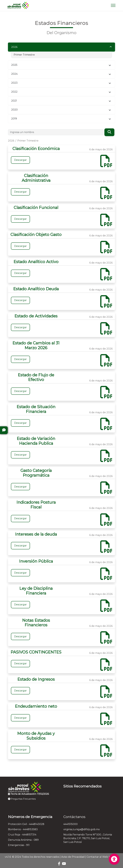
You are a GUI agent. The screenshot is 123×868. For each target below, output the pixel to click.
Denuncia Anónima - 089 (23, 840)
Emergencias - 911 (19, 845)
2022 (14, 92)
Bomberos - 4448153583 (23, 829)
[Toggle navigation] (113, 5)
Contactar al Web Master (102, 857)
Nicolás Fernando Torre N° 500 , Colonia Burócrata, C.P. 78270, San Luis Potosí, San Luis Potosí (88, 838)
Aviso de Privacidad (73, 857)
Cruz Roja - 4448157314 (22, 835)
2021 (14, 101)
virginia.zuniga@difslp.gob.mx (82, 829)
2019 (14, 119)
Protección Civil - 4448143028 (26, 824)
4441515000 (70, 824)
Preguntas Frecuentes (22, 799)
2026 (14, 47)
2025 (14, 65)
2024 (14, 74)
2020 (14, 110)
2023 (14, 83)
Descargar (20, 160)
